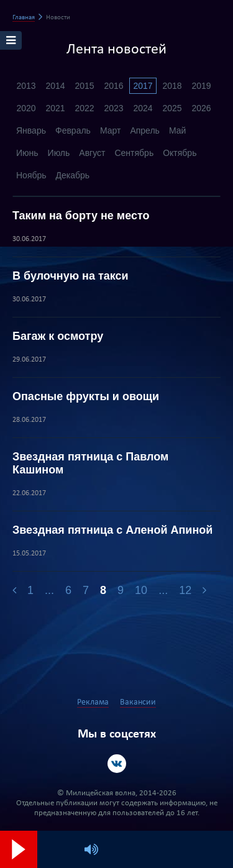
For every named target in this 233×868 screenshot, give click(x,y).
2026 (201, 108)
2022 (84, 108)
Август (92, 153)
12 (185, 590)
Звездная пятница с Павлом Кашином (90, 463)
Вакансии (138, 702)
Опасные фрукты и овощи (86, 396)
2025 (172, 108)
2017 (143, 86)
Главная (24, 18)
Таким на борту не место (81, 216)
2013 (26, 86)
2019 (201, 86)
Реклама (93, 702)
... (49, 590)
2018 (172, 86)
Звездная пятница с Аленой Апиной (112, 530)
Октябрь (180, 153)
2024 (143, 108)
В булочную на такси (71, 276)
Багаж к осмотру (58, 336)
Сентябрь (134, 153)
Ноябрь (31, 175)
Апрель (145, 130)
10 (141, 590)
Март (111, 130)
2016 (113, 86)
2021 (55, 108)
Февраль (73, 130)
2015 (84, 86)
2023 (113, 108)
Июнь (27, 153)
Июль (59, 153)
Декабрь (73, 175)
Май (177, 130)
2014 (55, 86)
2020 (26, 108)
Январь (31, 130)
